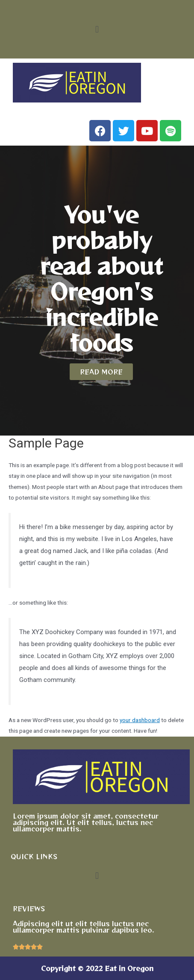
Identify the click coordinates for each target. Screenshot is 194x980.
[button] (97, 29)
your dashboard (140, 720)
